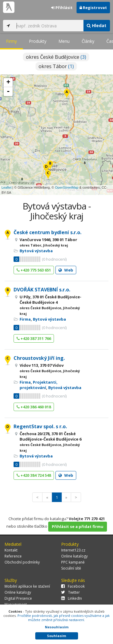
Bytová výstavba (36, 251)
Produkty (38, 41)
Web (66, 270)
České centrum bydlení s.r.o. (47, 232)
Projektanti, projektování (39, 385)
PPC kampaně (73, 562)
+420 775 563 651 (34, 270)
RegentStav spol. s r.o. (40, 426)
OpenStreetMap (67, 187)
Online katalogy (74, 556)
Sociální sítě (71, 568)
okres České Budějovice (56, 57)
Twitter (71, 592)
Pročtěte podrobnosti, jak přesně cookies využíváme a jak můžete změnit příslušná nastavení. (64, 618)
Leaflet (6, 187)
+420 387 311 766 (34, 338)
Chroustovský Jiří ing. (39, 358)
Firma (25, 319)
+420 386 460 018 (34, 407)
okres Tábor (56, 66)
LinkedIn (72, 598)
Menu (64, 41)
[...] (48, 26)
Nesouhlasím (57, 627)
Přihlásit (62, 8)
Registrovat (93, 8)
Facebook (73, 586)
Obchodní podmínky (22, 562)
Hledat (97, 25)
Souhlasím (56, 636)
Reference (13, 556)
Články (88, 41)
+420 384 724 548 (34, 475)
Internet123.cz (73, 550)
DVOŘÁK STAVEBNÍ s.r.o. (42, 290)
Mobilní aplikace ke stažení (27, 586)
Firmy (11, 41)
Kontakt (11, 550)
